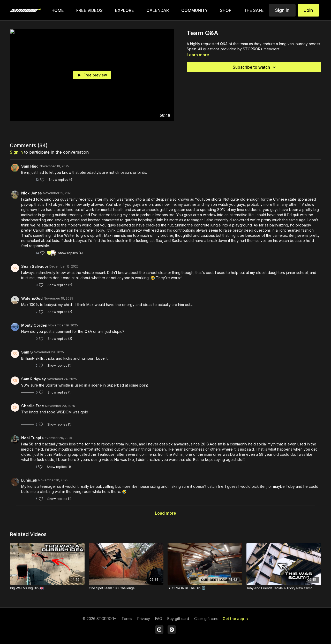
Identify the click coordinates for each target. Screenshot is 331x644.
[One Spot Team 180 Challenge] (126, 588)
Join (308, 10)
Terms (127, 619)
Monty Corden (34, 325)
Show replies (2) (60, 285)
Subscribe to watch (255, 67)
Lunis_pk (29, 480)
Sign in (282, 10)
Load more (165, 513)
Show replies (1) (59, 366)
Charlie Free (33, 406)
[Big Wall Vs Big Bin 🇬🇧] (47, 588)
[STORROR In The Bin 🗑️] (205, 588)
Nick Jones (32, 193)
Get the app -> (236, 619)
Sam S (27, 352)
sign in (16, 152)
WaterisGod (32, 298)
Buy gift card (178, 619)
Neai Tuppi (31, 438)
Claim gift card (206, 619)
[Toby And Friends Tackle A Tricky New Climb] (284, 588)
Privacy (144, 619)
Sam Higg (30, 166)
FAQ (159, 619)
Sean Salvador (35, 266)
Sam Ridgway (33, 379)
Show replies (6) (61, 180)
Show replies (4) (70, 253)
